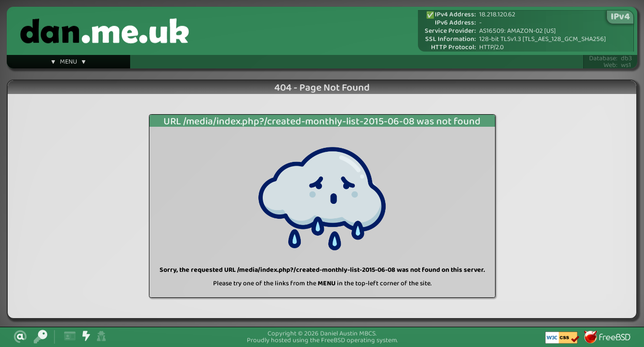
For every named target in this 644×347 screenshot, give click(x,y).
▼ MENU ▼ (68, 63)
